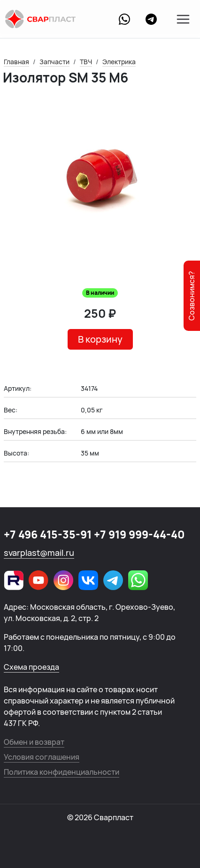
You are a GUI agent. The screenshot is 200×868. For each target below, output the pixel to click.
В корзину (100, 339)
